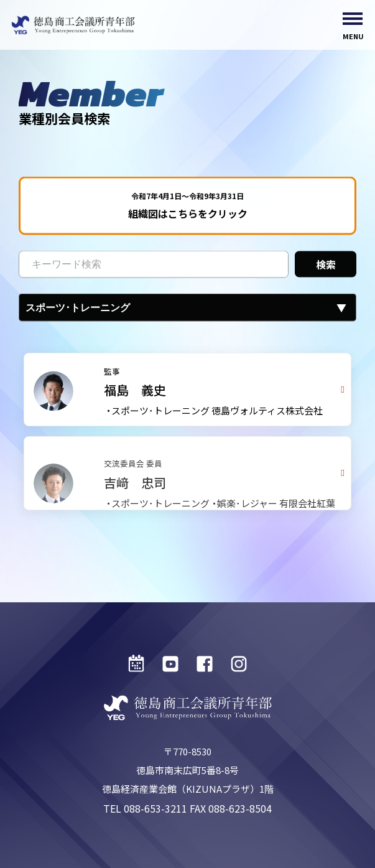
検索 (326, 268)
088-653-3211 (155, 808)
